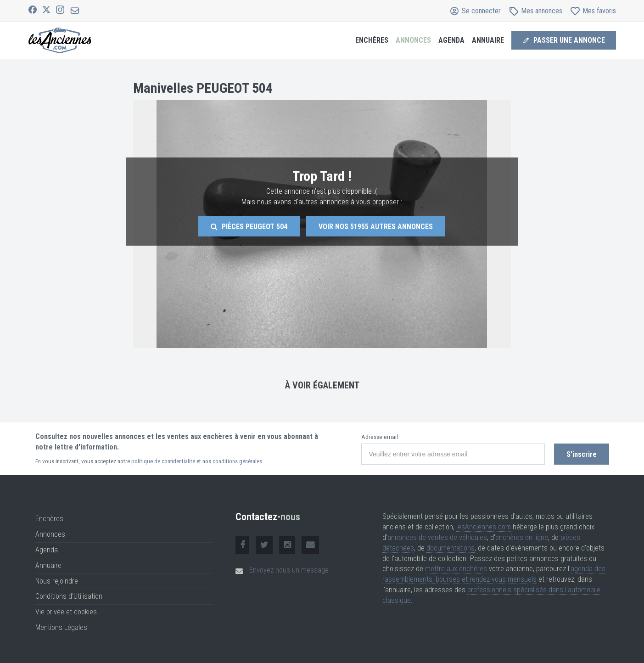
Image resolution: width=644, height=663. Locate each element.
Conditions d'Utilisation (69, 596)
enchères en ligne (522, 537)
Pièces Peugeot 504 (249, 227)
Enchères (372, 40)
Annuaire (488, 40)
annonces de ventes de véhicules (437, 537)
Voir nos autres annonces (376, 227)
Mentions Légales (61, 627)
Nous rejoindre (57, 581)
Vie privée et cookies (66, 612)
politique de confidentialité (163, 461)
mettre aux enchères (456, 569)
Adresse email (380, 437)
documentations (451, 548)
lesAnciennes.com (484, 527)
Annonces (413, 40)
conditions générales (237, 461)
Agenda (451, 40)
